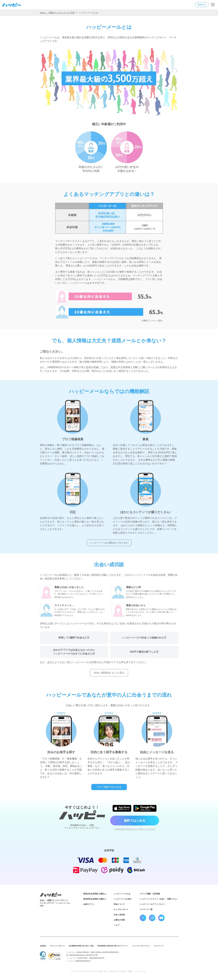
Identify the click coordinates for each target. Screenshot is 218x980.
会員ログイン (89, 904)
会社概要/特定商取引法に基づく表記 (81, 946)
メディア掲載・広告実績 (150, 894)
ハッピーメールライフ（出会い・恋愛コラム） (159, 899)
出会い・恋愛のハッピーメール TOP (57, 13)
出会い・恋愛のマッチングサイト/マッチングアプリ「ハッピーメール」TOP (56, 903)
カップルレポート (121, 909)
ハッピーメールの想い (123, 899)
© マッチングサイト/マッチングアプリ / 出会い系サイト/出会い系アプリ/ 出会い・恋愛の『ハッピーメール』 (109, 971)
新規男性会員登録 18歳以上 (95, 899)
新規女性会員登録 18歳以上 (95, 894)
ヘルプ (116, 925)
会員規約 (43, 946)
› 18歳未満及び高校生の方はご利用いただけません (135, 829)
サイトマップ (159, 946)
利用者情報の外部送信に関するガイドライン (113, 946)
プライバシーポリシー (57, 946)
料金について (119, 904)
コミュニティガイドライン (141, 946)
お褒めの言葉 (119, 920)
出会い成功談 (119, 915)
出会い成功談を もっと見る (109, 673)
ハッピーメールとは (122, 894)
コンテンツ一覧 (146, 909)
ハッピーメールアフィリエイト (152, 904)
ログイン (202, 5)
